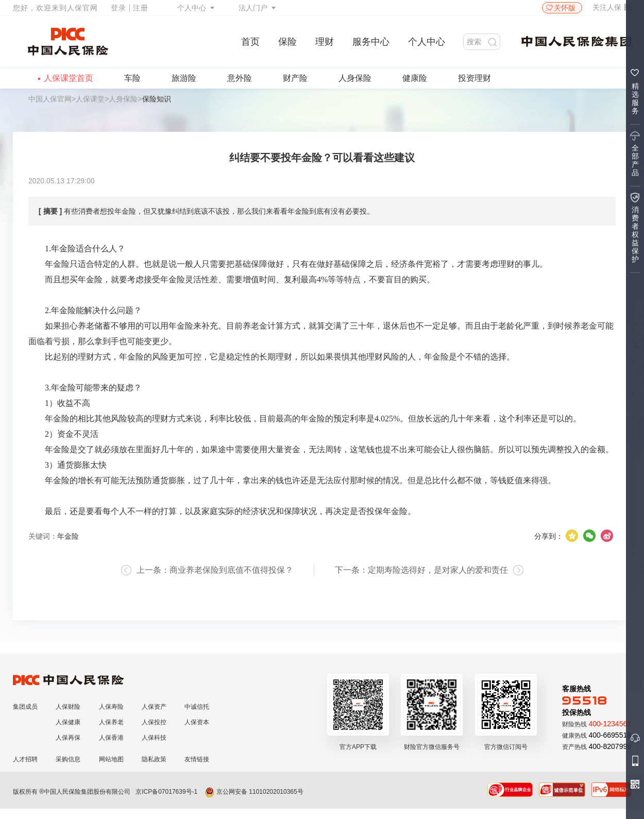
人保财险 (68, 707)
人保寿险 (111, 707)
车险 (132, 78)
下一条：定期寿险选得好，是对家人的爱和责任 (421, 570)
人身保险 (355, 78)
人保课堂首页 (69, 78)
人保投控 (154, 722)
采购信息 (68, 759)
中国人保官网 (50, 99)
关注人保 (612, 7)
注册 (141, 8)
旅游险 (184, 78)
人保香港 (111, 738)
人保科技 (154, 738)
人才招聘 (25, 759)
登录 (118, 8)
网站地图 (111, 759)
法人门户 (253, 8)
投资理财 (474, 78)
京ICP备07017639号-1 (166, 792)
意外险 (240, 78)
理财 (325, 42)
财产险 (295, 78)
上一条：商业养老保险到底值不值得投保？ (215, 570)
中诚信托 (197, 707)
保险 (287, 42)
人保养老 (111, 722)
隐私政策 (154, 759)
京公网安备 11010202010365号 (254, 792)
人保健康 (68, 722)
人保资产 (154, 707)
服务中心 (371, 42)
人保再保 (68, 738)
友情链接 (197, 759)
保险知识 (157, 99)
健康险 (415, 78)
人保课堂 (90, 99)
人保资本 (197, 722)
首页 (250, 42)
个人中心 (192, 8)
